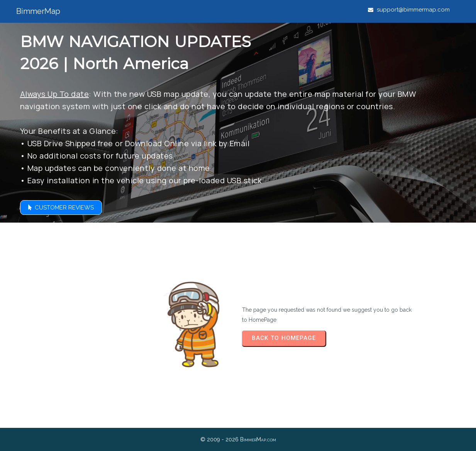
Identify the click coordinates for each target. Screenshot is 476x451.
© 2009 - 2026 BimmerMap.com (238, 439)
